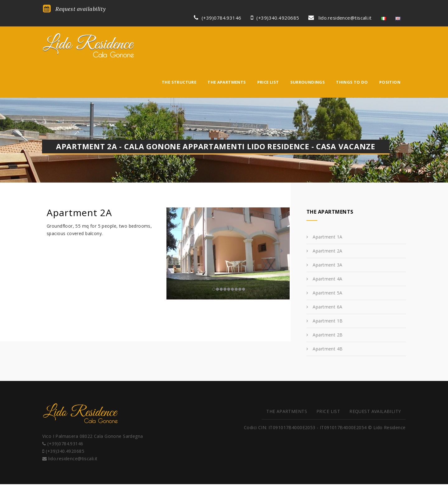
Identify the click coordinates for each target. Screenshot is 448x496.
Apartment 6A (327, 264)
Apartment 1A (327, 195)
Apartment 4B (328, 306)
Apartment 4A (327, 236)
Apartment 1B (328, 278)
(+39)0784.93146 (219, 8)
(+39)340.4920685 (276, 8)
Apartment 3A (327, 223)
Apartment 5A (327, 250)
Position (390, 33)
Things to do (352, 33)
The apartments (227, 33)
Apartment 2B (328, 292)
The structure (179, 33)
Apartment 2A (327, 209)
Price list (268, 33)
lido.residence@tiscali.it (341, 8)
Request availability (73, 9)
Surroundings (308, 33)
